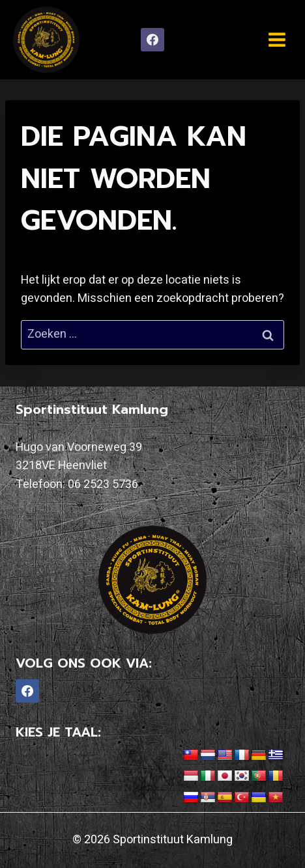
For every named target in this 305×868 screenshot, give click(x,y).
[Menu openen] (277, 39)
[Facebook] (152, 40)
